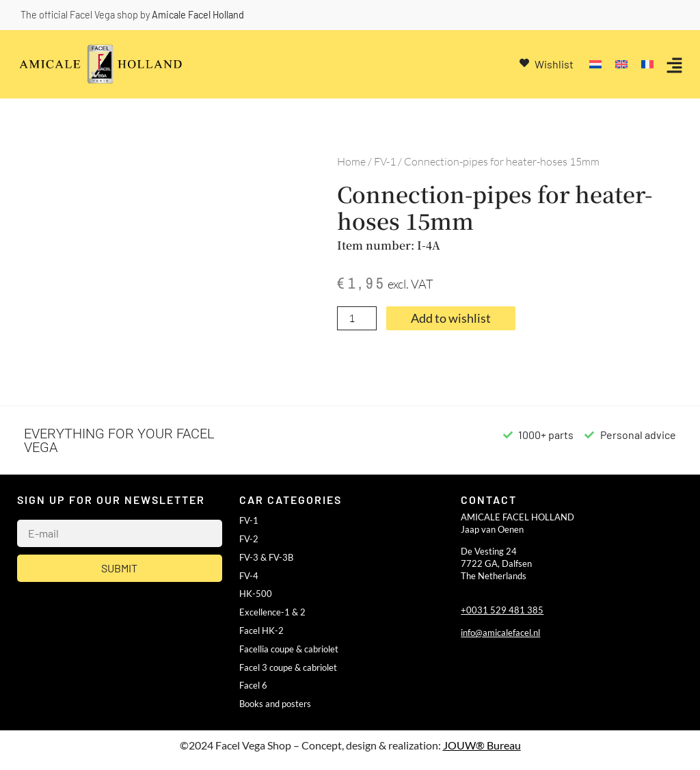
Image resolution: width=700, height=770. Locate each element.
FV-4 (249, 576)
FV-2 (249, 539)
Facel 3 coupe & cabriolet (288, 667)
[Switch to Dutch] (595, 65)
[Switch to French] (647, 65)
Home (351, 161)
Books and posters (275, 704)
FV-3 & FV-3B (266, 557)
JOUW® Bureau (482, 745)
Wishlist (554, 64)
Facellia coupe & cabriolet (289, 649)
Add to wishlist (451, 318)
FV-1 (385, 161)
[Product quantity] (357, 319)
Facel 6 (253, 685)
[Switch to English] (621, 65)
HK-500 (256, 594)
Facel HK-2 (261, 630)
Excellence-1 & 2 (272, 612)
